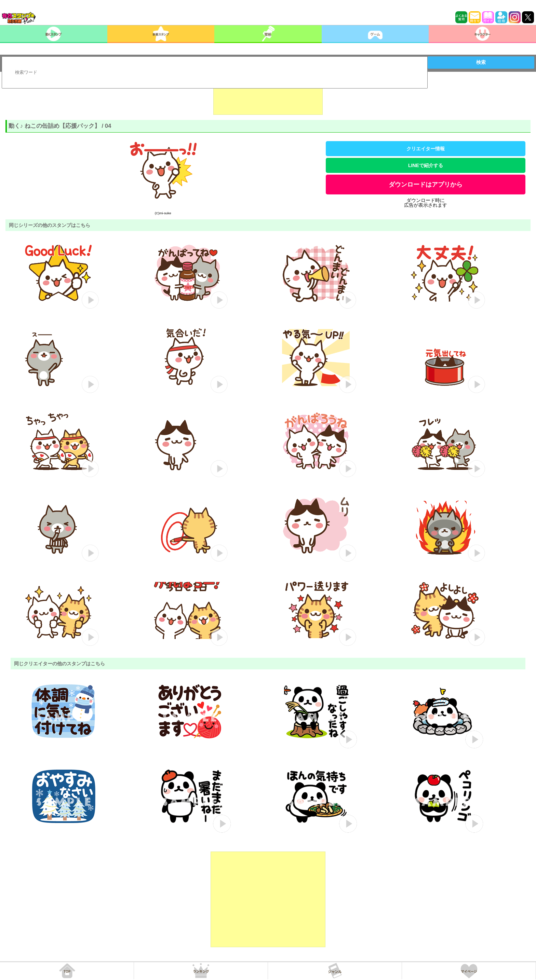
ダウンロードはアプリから (426, 185)
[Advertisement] (268, 98)
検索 (481, 62)
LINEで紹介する (426, 165)
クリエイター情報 (426, 149)
